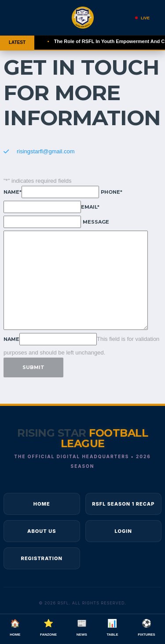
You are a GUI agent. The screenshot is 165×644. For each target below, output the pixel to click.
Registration (42, 558)
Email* (90, 207)
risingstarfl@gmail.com (46, 151)
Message (96, 222)
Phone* (112, 192)
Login (123, 531)
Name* (13, 192)
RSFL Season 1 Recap (123, 504)
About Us (42, 531)
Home (42, 504)
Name (11, 339)
